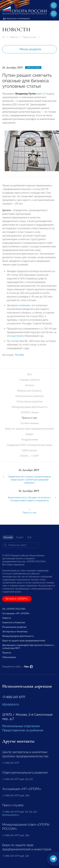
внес (39, 94)
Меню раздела (30, 49)
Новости (14, 37)
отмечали (24, 307)
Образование (9, 657)
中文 (29, 537)
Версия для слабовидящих (16, 19)
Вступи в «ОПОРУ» (17, 599)
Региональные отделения (21, 726)
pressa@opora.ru (11, 815)
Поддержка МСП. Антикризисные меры (30, 445)
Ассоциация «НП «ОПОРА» (16, 613)
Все (30, 374)
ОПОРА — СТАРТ (29, 456)
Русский (8, 537)
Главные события (29, 380)
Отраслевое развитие (29, 402)
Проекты (7, 653)
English (20, 537)
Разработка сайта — (18, 667)
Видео (30, 434)
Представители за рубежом (23, 730)
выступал (17, 338)
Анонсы (30, 385)
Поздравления (29, 440)
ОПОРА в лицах (30, 412)
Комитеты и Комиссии (14, 623)
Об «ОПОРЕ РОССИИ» (14, 609)
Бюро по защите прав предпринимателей (29, 429)
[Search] (21, 545)
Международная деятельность (30, 407)
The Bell (19, 357)
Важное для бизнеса (29, 391)
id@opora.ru (11, 704)
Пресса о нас (30, 37)
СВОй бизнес (29, 450)
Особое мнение (30, 423)
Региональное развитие (29, 396)
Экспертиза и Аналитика (15, 632)
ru (54, 14)
